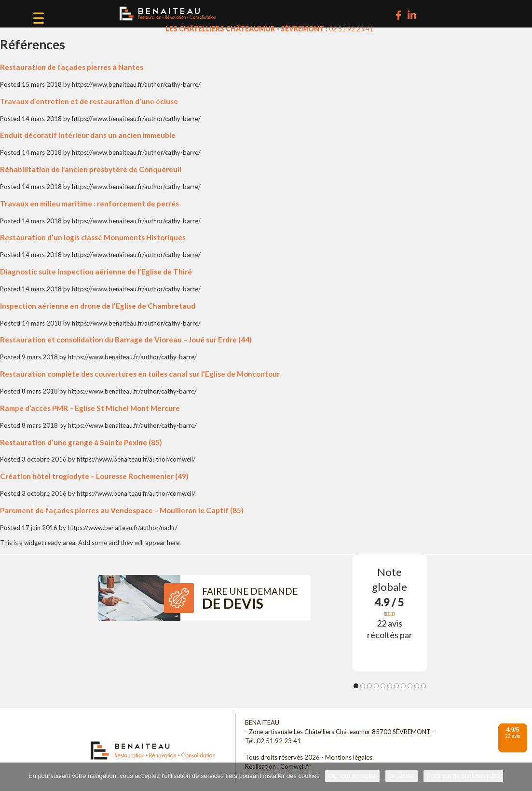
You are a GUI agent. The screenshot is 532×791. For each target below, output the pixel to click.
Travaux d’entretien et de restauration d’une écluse (89, 101)
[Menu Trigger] (39, 18)
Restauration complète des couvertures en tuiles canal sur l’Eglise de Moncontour (140, 374)
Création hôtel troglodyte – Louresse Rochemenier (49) (94, 476)
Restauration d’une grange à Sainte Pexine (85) (81, 442)
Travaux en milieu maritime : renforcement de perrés (89, 204)
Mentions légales (349, 757)
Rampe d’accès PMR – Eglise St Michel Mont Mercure (90, 408)
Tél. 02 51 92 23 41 (273, 741)
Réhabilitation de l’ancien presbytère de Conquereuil (91, 169)
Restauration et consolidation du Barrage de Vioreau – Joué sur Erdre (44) (126, 340)
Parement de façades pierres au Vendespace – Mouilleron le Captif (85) (122, 510)
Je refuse (402, 776)
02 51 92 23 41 (351, 29)
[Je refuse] (520, 777)
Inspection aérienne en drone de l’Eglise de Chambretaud (98, 306)
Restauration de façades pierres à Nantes (72, 67)
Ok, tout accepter (352, 776)
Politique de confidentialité (463, 776)
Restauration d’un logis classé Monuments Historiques (93, 237)
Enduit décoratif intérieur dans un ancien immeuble (88, 135)
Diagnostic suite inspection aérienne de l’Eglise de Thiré (96, 272)
